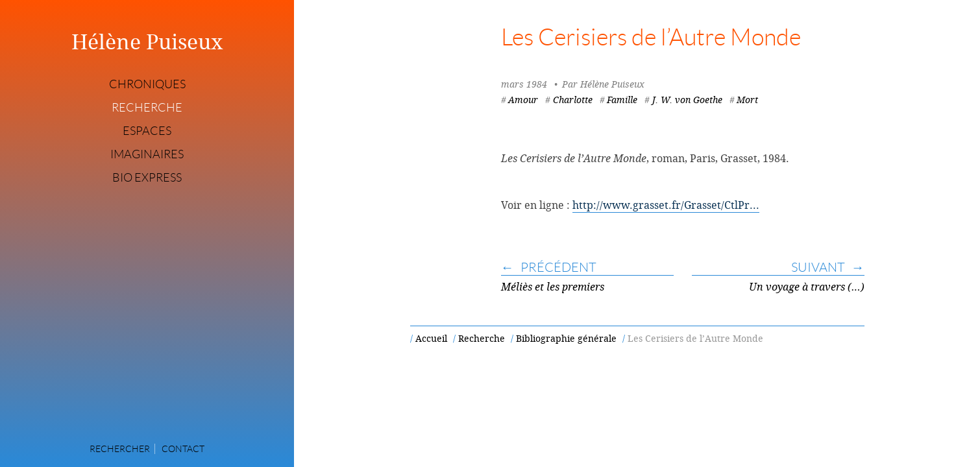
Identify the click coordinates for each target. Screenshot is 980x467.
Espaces (147, 131)
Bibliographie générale (566, 338)
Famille (622, 100)
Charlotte (573, 100)
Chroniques (147, 84)
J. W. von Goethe (687, 100)
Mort (747, 100)
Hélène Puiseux (147, 42)
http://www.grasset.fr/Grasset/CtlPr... (666, 205)
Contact (183, 449)
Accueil (431, 338)
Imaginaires (147, 154)
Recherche (147, 108)
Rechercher (120, 449)
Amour (523, 100)
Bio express (147, 178)
